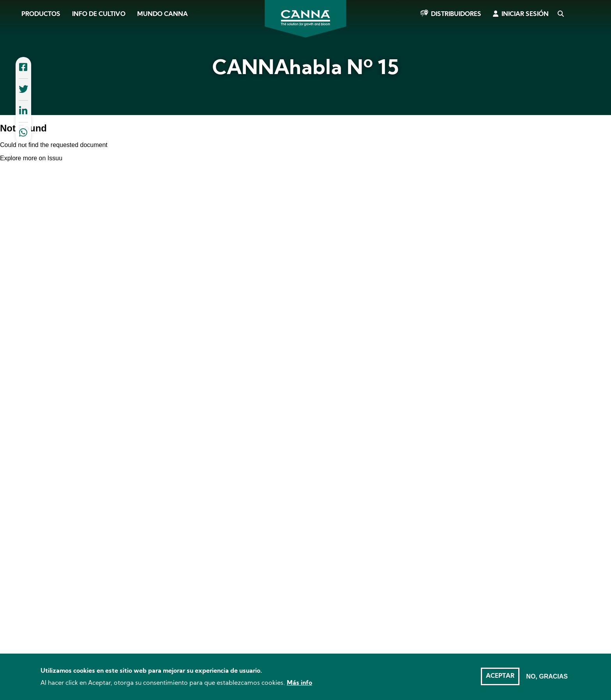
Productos (41, 14)
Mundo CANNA (162, 14)
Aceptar (500, 676)
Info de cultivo (99, 14)
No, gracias (547, 676)
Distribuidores (456, 14)
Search (560, 14)
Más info (299, 683)
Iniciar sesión (525, 14)
